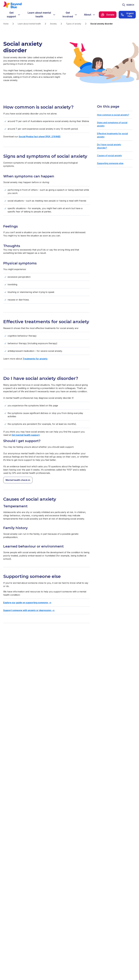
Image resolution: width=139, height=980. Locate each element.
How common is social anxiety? (113, 115)
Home (6, 24)
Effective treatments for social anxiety (112, 135)
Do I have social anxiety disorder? (109, 146)
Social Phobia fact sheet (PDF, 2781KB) (40, 137)
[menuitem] (14, 15)
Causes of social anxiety (109, 156)
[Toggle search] (128, 5)
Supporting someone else (110, 163)
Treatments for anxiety (35, 359)
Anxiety (53, 24)
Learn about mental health (29, 24)
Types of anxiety (74, 24)
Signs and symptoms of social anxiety (112, 124)
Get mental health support (26, 435)
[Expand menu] (19, 15)
